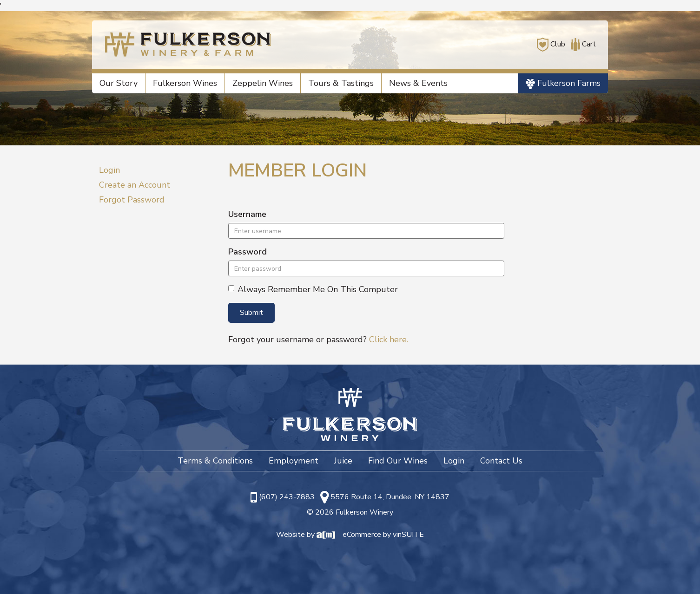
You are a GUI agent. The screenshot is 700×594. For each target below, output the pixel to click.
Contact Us (501, 461)
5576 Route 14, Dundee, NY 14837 (390, 497)
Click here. (389, 339)
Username (247, 214)
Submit (251, 313)
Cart (581, 44)
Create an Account (135, 185)
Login (109, 170)
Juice (343, 461)
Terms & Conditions (215, 461)
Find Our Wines (398, 461)
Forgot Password (132, 200)
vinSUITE (408, 535)
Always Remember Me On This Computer (313, 289)
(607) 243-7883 (287, 497)
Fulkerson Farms (563, 83)
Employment (294, 461)
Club (551, 44)
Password (248, 252)
